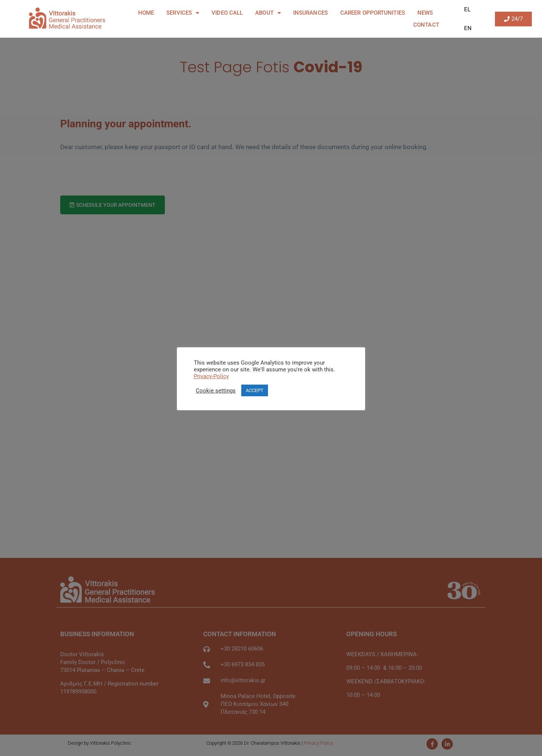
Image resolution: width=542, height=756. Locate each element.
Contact (426, 25)
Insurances (311, 13)
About (268, 13)
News (425, 13)
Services (183, 13)
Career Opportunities (373, 13)
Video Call (227, 13)
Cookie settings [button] (216, 391)
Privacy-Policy (211, 376)
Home (146, 13)
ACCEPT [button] (255, 390)
